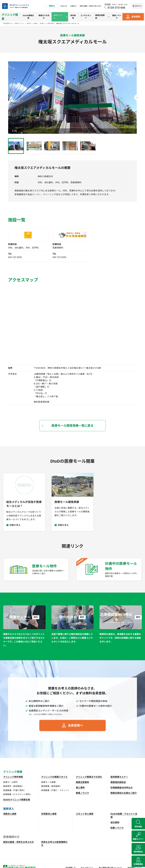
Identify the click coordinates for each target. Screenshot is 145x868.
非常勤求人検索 (49, 814)
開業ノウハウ (117, 17)
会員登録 (136, 17)
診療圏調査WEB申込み (122, 788)
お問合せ (73, 6)
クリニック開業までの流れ (89, 777)
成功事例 (115, 822)
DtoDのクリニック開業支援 (17, 800)
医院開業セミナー (119, 777)
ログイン (138, 6)
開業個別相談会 (118, 782)
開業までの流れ (45, 17)
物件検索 (73, 17)
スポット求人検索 (85, 814)
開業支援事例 (82, 782)
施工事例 (80, 788)
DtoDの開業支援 (29, 17)
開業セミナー (138, 836)
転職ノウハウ (117, 828)
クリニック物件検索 (13, 777)
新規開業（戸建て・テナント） (56, 790)
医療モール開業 (48, 782)
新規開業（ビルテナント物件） (18, 794)
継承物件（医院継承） (13, 786)
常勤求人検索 (10, 814)
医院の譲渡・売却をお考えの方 (90, 6)
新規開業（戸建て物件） (15, 790)
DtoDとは (64, 6)
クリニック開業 (10, 17)
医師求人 (52, 6)
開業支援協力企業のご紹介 (124, 793)
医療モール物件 (10, 782)
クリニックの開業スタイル (54, 777)
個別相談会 (138, 850)
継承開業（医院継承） (51, 786)
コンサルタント (86, 17)
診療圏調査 (138, 863)
